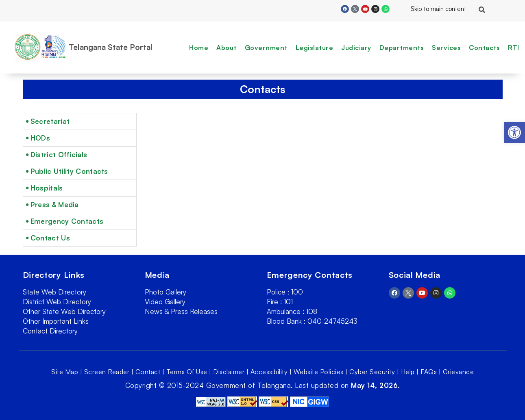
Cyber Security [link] (372, 372)
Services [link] (446, 48)
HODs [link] (40, 138)
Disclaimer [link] (229, 372)
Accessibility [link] (269, 372)
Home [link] (199, 48)
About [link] (227, 48)
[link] (514, 132)
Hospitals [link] (47, 188)
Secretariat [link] (50, 121)
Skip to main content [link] (432, 9)
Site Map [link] (65, 372)
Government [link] (266, 48)
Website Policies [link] (319, 372)
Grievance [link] (459, 372)
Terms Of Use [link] (187, 372)
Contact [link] (148, 372)
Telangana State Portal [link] (111, 47)
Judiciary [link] (356, 48)
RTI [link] (514, 48)
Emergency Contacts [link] (67, 221)
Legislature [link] (315, 48)
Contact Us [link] (50, 238)
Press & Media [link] (55, 205)
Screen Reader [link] (107, 372)
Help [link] (408, 372)
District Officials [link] (59, 155)
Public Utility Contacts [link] (69, 171)
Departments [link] (402, 48)
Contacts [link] (484, 48)
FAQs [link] (429, 372)
